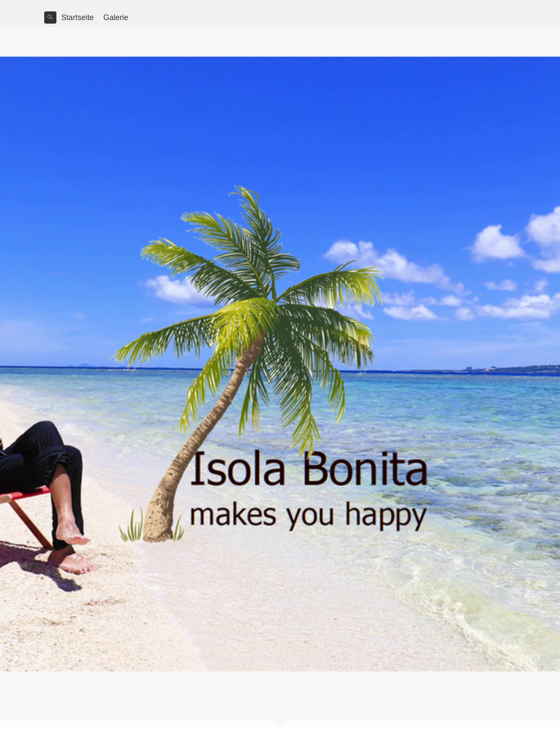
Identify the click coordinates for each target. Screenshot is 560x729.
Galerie (116, 18)
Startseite (77, 18)
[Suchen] (50, 18)
